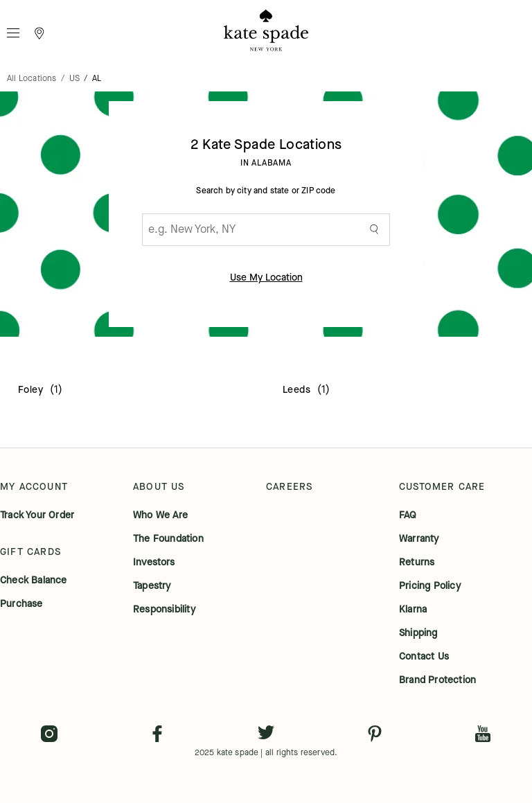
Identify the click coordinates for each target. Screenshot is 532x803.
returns (417, 563)
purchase (21, 604)
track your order (37, 515)
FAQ (408, 515)
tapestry (152, 586)
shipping (418, 633)
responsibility (164, 610)
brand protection (437, 680)
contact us (424, 657)
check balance (34, 581)
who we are (160, 515)
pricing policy (430, 586)
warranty (419, 539)
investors (154, 563)
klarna (413, 610)
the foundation (168, 539)
